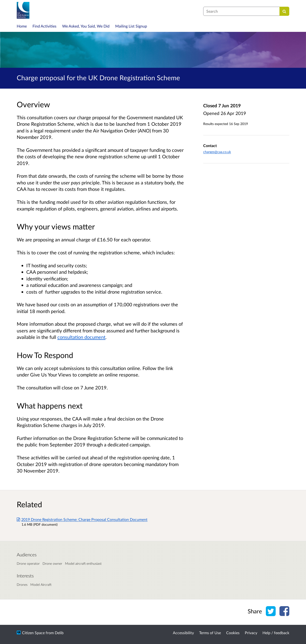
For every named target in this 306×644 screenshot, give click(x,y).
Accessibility (183, 633)
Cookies (233, 633)
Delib (59, 633)
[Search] (284, 11)
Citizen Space (33, 633)
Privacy (251, 633)
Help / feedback (276, 633)
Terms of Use (210, 633)
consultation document (81, 337)
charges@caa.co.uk (217, 152)
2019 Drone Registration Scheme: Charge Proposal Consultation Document (82, 519)
